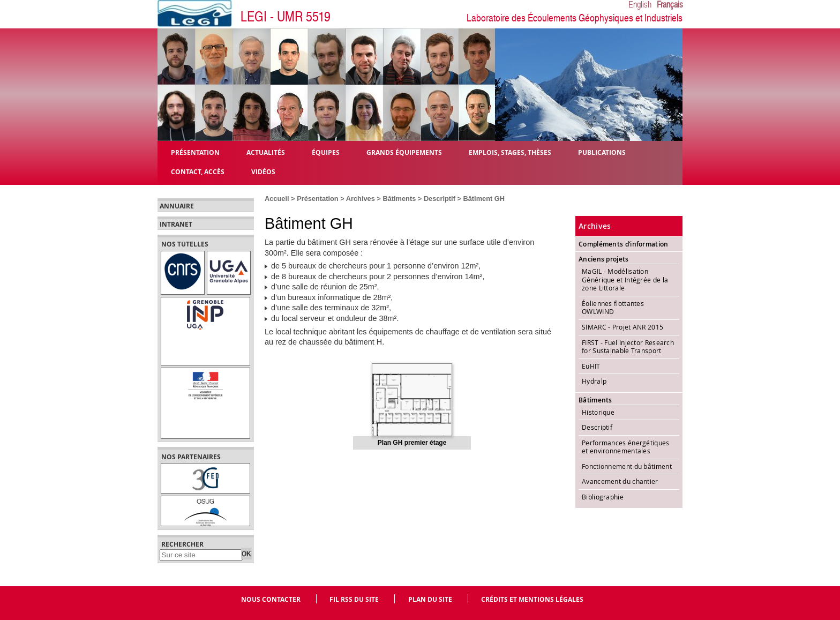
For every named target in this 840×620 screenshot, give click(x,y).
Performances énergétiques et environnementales (626, 447)
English (640, 5)
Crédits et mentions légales (532, 599)
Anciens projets (604, 259)
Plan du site (430, 599)
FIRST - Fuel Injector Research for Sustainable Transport (628, 347)
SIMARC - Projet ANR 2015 (622, 327)
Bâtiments (399, 199)
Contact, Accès (198, 171)
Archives (361, 199)
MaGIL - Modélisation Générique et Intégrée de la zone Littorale (625, 279)
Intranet (176, 225)
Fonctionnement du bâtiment (627, 466)
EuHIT (591, 366)
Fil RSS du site (354, 599)
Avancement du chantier (620, 481)
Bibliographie (603, 497)
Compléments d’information (624, 244)
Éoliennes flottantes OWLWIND (613, 308)
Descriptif (440, 199)
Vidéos (263, 171)
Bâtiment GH (484, 199)
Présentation (318, 199)
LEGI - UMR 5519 (286, 17)
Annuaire (177, 206)
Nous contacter (271, 599)
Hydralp (594, 381)
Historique (598, 412)
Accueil (277, 199)
